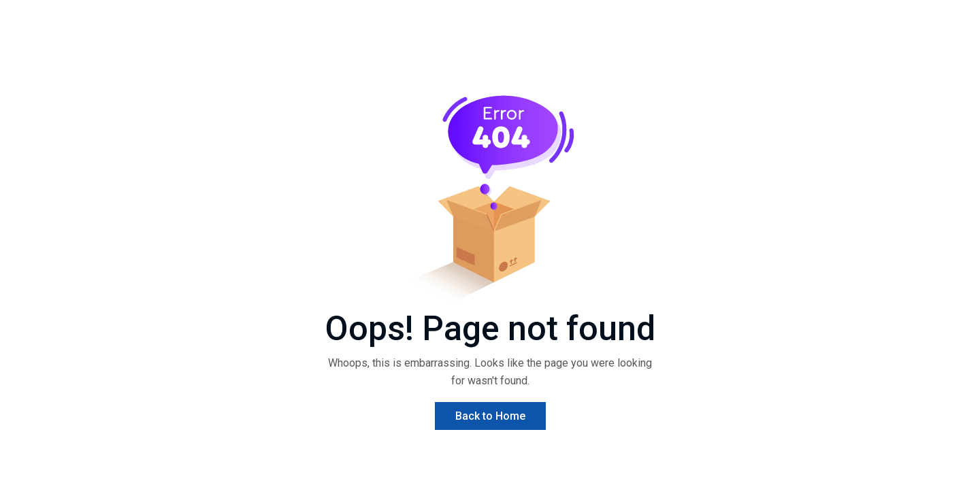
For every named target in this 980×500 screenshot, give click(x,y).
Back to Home (490, 416)
